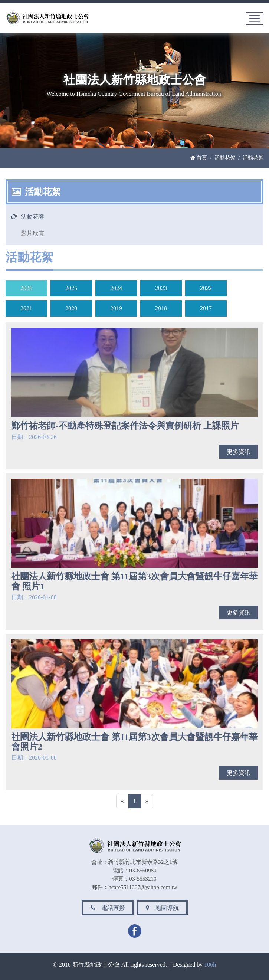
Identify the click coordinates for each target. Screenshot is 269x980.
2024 (116, 288)
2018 (161, 308)
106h (210, 965)
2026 (26, 288)
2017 (206, 308)
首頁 (199, 158)
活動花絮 (225, 158)
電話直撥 (108, 908)
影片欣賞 (33, 233)
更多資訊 (239, 452)
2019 (116, 308)
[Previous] (122, 801)
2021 (26, 308)
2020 (71, 308)
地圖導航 (162, 908)
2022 (206, 288)
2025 (71, 288)
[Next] (147, 801)
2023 (161, 288)
